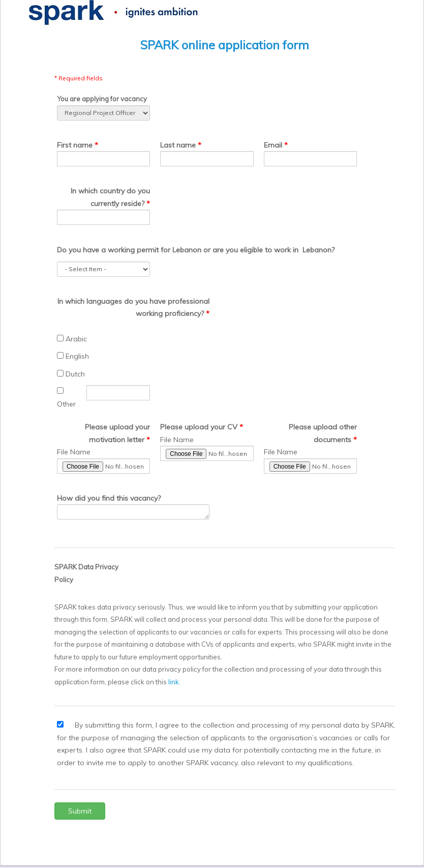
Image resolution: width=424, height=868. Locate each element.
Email (273, 145)
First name (76, 145)
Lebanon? (319, 250)
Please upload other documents (323, 433)
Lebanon (187, 250)
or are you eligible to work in (251, 250)
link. (174, 682)
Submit (80, 811)
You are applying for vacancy (102, 99)
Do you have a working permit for (114, 250)
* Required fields (79, 78)
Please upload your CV (199, 427)
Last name (178, 145)
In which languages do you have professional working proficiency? (133, 308)
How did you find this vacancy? (109, 498)
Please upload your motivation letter (117, 433)
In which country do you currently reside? (110, 197)
